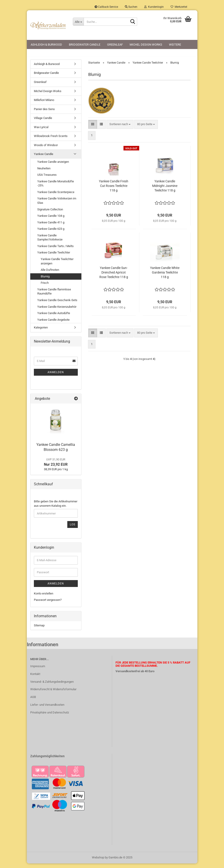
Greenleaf (115, 45)
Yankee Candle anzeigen (53, 166)
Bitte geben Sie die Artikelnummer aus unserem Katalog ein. (56, 508)
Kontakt (35, 678)
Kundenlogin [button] (154, 7)
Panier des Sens (44, 113)
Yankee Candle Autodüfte (54, 317)
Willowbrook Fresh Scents (51, 141)
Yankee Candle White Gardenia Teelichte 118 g (165, 277)
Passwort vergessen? (48, 604)
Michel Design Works (146, 45)
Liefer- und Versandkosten (47, 709)
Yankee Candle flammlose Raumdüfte (54, 296)
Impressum (38, 670)
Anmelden (56, 377)
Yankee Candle (44, 159)
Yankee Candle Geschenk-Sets (57, 304)
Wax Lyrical (41, 131)
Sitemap (39, 630)
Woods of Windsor (46, 149)
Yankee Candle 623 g (51, 233)
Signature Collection (50, 214)
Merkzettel (179, 7)
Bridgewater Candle (85, 45)
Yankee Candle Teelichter (54, 257)
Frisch (45, 287)
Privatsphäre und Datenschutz (50, 717)
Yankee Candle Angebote (53, 324)
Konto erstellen (44, 598)
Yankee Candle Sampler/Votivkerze (50, 242)
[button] (93, 129)
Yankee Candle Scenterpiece (56, 196)
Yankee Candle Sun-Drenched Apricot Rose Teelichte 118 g (114, 277)
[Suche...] (78, 22)
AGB (33, 701)
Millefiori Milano (44, 104)
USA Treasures (47, 179)
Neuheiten (44, 173)
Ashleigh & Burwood (46, 45)
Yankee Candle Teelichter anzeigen (57, 266)
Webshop (98, 862)
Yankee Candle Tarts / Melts (55, 250)
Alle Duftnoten (50, 274)
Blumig (45, 281)
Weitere (175, 45)
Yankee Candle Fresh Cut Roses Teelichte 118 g (114, 190)
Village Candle (43, 122)
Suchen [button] (131, 7)
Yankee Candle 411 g (51, 227)
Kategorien (41, 332)
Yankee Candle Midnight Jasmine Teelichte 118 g (165, 190)
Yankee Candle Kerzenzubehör (57, 311)
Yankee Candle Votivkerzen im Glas (57, 205)
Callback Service (106, 7)
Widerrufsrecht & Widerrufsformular (53, 694)
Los (73, 529)
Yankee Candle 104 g (51, 220)
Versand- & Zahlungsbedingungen (52, 686)
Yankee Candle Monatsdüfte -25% (56, 188)
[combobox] (120, 129)
